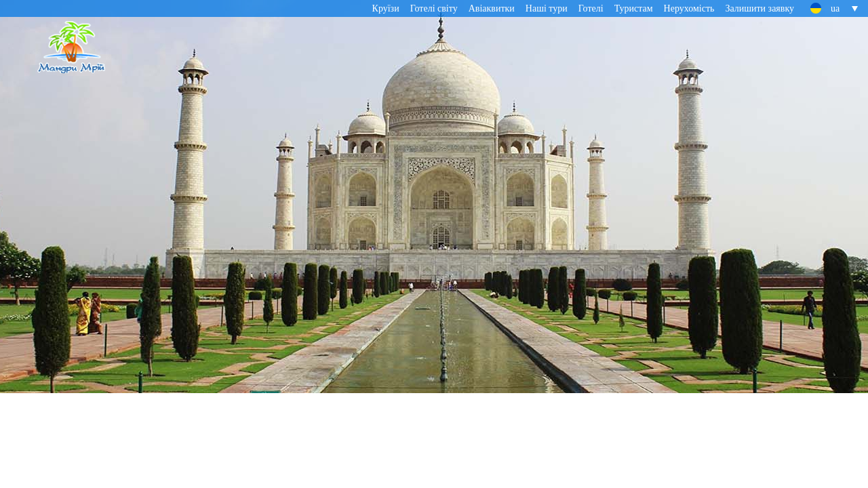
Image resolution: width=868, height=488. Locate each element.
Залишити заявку (759, 8)
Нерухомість (689, 8)
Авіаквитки (492, 8)
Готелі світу (434, 8)
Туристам (634, 8)
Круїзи (386, 8)
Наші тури (547, 8)
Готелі (591, 8)
